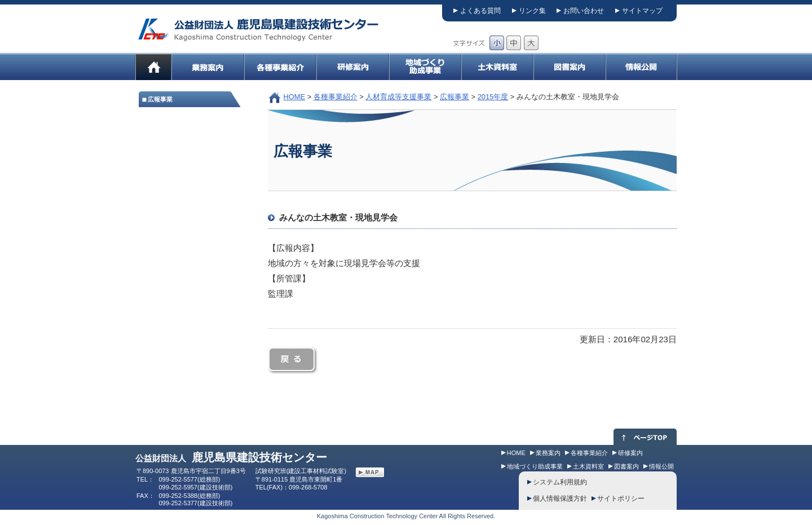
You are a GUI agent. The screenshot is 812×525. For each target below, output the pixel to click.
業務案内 (548, 453)
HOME (295, 97)
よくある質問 (480, 11)
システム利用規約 (560, 482)
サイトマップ (642, 11)
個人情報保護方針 (560, 498)
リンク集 (532, 11)
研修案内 (630, 453)
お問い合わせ (584, 11)
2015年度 (493, 97)
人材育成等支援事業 (398, 97)
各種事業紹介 (336, 97)
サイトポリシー (621, 498)
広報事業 (454, 97)
